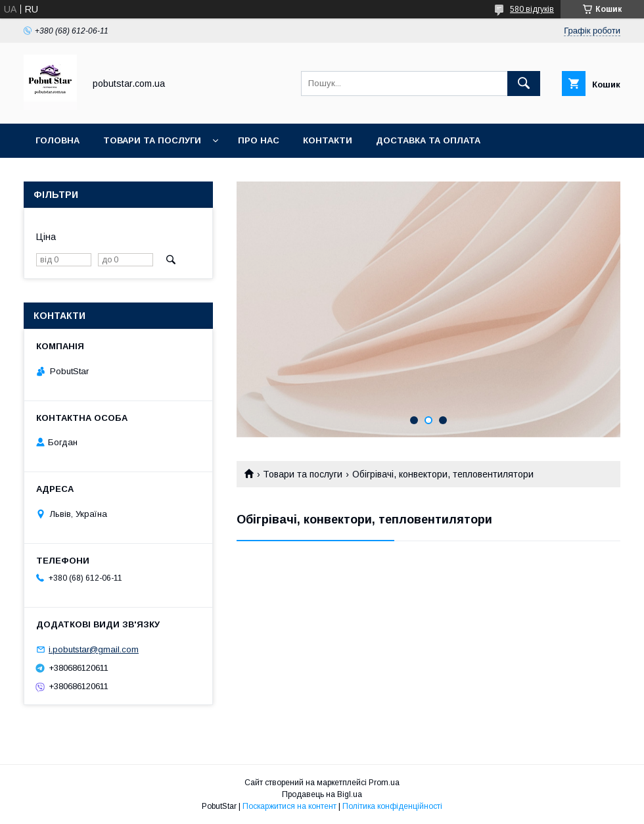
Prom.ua (384, 783)
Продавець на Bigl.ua (322, 794)
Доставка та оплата (428, 140)
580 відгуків (532, 9)
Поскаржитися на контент (289, 806)
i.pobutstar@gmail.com (94, 649)
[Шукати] (524, 84)
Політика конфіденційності (392, 806)
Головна (57, 140)
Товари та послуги (152, 140)
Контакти (328, 140)
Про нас (259, 140)
